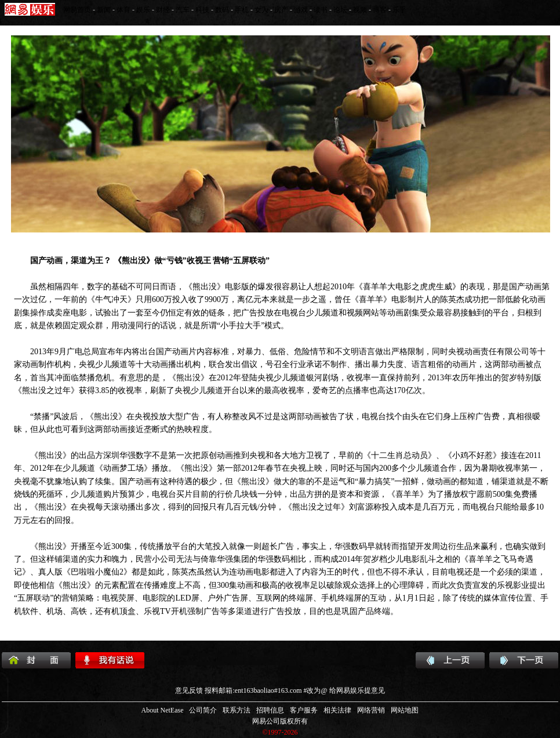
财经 (163, 10)
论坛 (340, 10)
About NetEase (163, 710)
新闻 (104, 10)
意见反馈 (189, 690)
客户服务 (304, 710)
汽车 (183, 10)
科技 (202, 10)
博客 (380, 10)
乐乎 (399, 10)
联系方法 (237, 710)
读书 (321, 10)
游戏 (301, 10)
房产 (281, 10)
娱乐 (143, 10)
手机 (242, 10)
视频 (360, 10)
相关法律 (337, 710)
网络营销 (371, 710)
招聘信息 (270, 710)
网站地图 (405, 710)
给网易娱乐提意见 (357, 690)
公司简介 (203, 710)
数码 (222, 10)
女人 (261, 10)
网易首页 (77, 10)
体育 (123, 10)
